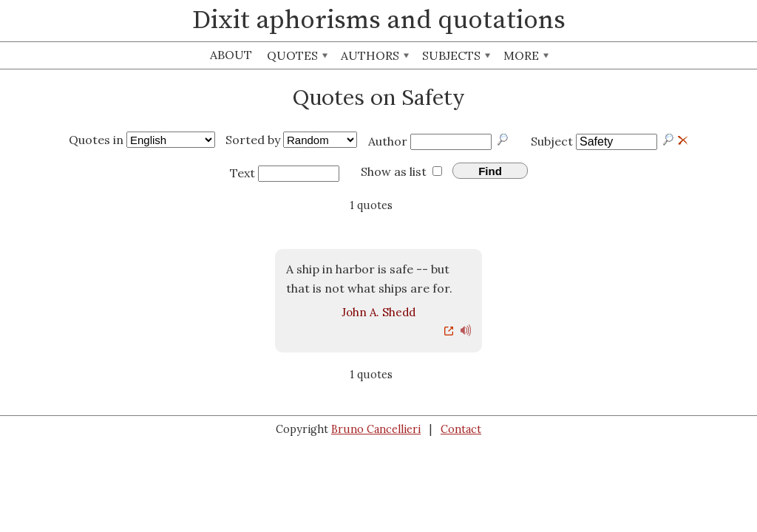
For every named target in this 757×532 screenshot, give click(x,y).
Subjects (456, 55)
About (231, 55)
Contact (461, 429)
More (526, 55)
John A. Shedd (378, 312)
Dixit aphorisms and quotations (379, 21)
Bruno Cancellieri (376, 429)
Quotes (297, 55)
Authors (375, 55)
